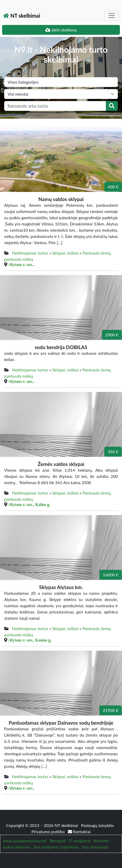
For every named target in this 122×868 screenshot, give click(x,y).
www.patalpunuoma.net (25, 841)
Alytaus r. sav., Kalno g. (29, 504)
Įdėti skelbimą (61, 30)
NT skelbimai (22, 16)
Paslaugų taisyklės (98, 825)
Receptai (57, 841)
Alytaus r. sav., (21, 264)
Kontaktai (79, 832)
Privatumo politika (49, 832)
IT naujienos (80, 841)
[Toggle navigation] (112, 16)
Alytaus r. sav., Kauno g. (30, 640)
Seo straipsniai (95, 847)
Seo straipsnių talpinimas (56, 847)
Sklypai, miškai (65, 253)
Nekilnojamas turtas (30, 253)
